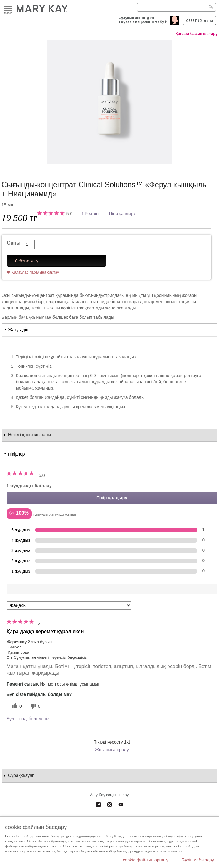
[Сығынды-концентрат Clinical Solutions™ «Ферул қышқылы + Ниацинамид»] (109, 102)
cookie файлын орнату (146, 860)
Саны (14, 243)
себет (200, 20)
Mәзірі (8, 9)
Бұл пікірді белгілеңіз (28, 719)
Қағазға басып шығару (196, 34)
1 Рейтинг (91, 213)
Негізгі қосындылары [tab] (29, 435)
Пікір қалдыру (122, 213)
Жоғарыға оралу (112, 750)
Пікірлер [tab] (16, 454)
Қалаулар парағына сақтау (35, 272)
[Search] (176, 7)
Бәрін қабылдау (198, 860)
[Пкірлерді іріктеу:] (69, 606)
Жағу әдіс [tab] (18, 330)
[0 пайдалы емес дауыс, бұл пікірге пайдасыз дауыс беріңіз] (35, 706)
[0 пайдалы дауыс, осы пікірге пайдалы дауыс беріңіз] (16, 706)
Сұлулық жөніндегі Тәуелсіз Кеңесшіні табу (141, 20)
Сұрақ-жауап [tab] (21, 775)
